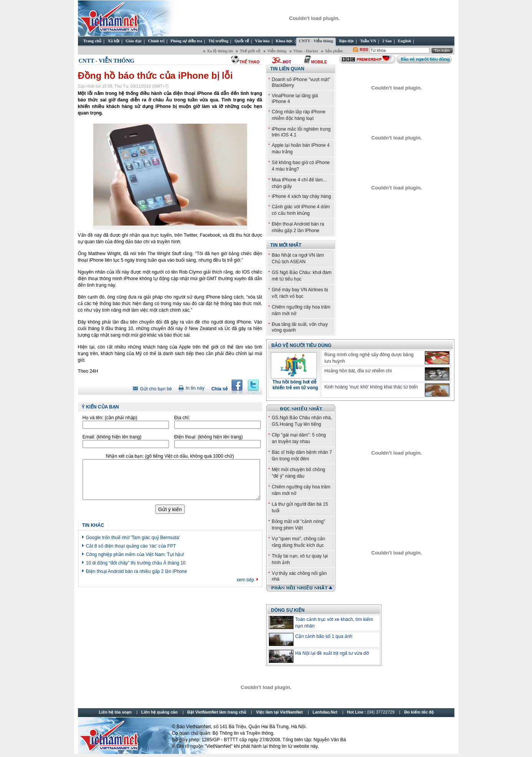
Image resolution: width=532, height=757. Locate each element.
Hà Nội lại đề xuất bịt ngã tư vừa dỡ (332, 653)
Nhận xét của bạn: (170, 456)
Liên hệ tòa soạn (115, 712)
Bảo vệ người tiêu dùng (302, 345)
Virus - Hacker (306, 51)
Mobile (319, 62)
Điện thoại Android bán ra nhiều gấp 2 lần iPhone (137, 571)
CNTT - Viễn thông (107, 61)
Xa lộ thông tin (220, 51)
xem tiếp (245, 580)
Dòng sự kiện (288, 610)
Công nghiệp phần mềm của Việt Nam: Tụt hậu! (135, 554)
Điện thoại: (209, 437)
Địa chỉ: (182, 418)
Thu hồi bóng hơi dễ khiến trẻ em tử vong (296, 385)
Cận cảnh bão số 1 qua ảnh (324, 636)
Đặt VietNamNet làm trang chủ (217, 712)
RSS (364, 50)
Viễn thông (277, 51)
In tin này (195, 388)
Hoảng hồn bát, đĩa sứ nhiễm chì (358, 371)
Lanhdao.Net (325, 712)
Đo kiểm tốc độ (419, 712)
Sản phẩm (334, 51)
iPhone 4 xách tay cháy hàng (302, 196)
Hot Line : (372, 712)
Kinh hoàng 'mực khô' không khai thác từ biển (371, 387)
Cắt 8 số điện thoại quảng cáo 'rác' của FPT (131, 546)
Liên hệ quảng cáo (159, 712)
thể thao (249, 62)
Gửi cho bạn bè (156, 389)
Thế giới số (250, 51)
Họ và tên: (110, 418)
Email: (112, 437)
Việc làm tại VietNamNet (279, 712)
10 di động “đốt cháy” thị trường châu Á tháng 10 (136, 563)
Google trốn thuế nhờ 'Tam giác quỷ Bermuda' (133, 538)
